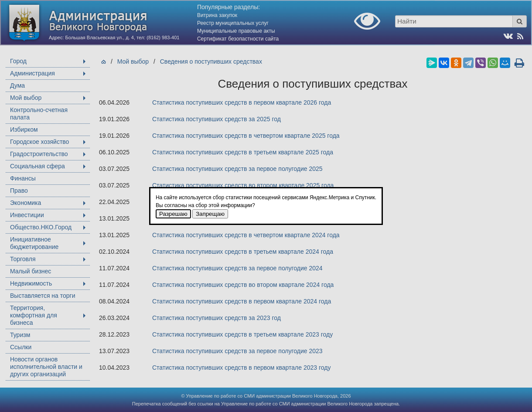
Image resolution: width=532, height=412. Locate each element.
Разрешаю (173, 214)
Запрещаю (210, 214)
